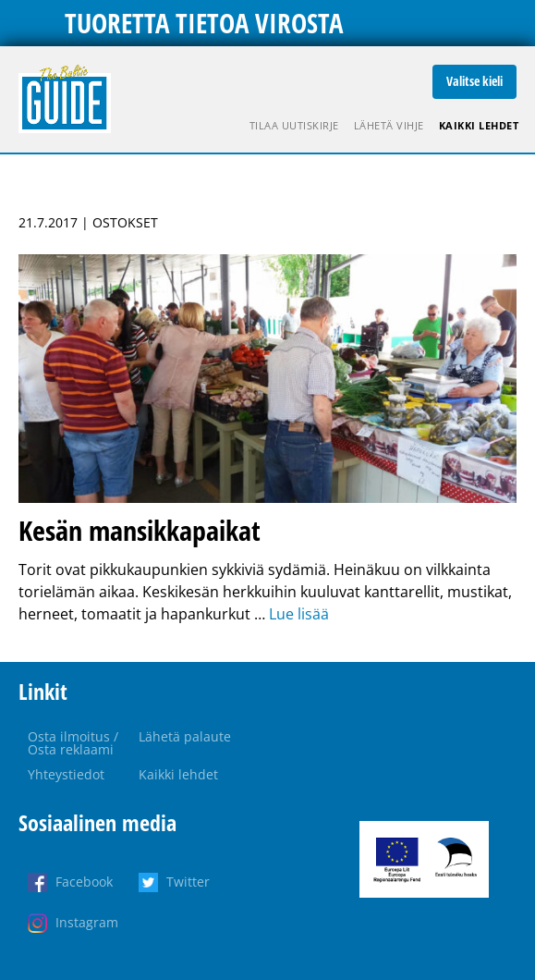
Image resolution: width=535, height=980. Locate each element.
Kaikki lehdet (479, 125)
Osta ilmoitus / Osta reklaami (73, 743)
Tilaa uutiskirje (294, 125)
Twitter (188, 882)
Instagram (87, 922)
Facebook (84, 882)
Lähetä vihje (389, 125)
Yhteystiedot (66, 774)
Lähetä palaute (185, 736)
